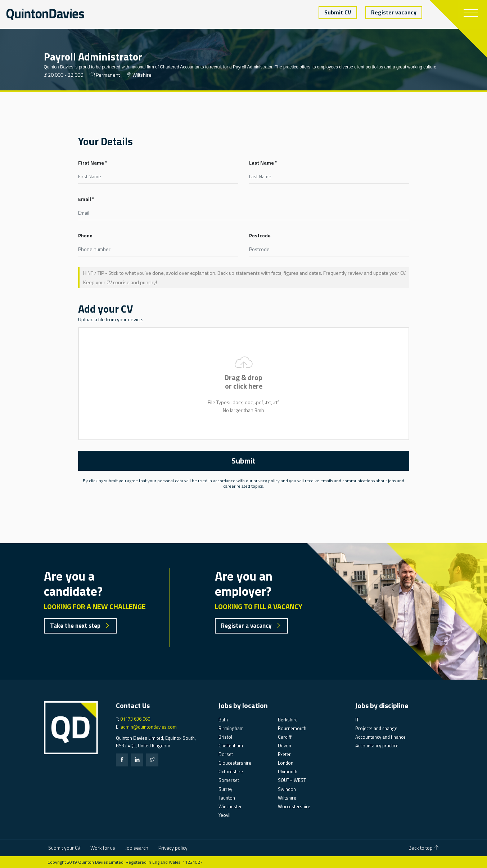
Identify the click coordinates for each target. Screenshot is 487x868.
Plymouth (288, 771)
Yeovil (224, 815)
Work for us (103, 848)
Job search (137, 848)
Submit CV (338, 12)
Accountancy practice (377, 746)
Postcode (260, 235)
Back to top (424, 848)
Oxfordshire (231, 771)
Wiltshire (287, 798)
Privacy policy (173, 848)
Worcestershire (294, 806)
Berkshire (288, 720)
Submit (243, 461)
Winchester (230, 806)
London (286, 763)
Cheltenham (231, 746)
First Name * (93, 163)
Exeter (284, 754)
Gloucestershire (235, 763)
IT (357, 720)
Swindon (287, 789)
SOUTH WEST (292, 780)
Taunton (227, 798)
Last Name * (263, 163)
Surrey (225, 789)
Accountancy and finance (380, 737)
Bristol (225, 737)
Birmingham (231, 728)
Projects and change (376, 728)
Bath (223, 720)
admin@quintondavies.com (149, 727)
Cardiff (285, 737)
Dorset (226, 754)
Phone (85, 235)
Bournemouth (292, 728)
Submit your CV (64, 848)
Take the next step (80, 626)
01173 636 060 (135, 719)
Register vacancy (394, 12)
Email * (86, 199)
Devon (285, 746)
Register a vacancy (251, 626)
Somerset (229, 780)
